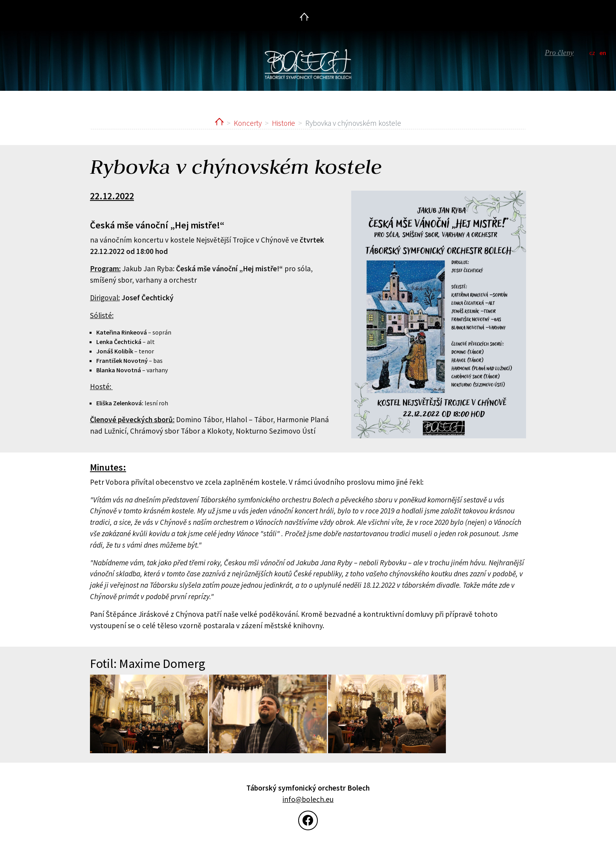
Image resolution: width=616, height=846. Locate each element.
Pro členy (559, 52)
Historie (283, 123)
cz (592, 53)
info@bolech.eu (308, 799)
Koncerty (248, 123)
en (603, 53)
